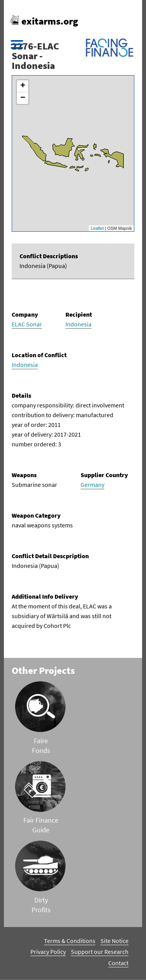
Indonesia (78, 324)
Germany (92, 485)
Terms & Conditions (70, 941)
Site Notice (114, 941)
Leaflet (97, 228)
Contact (118, 963)
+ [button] (23, 86)
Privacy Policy (48, 952)
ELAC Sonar (27, 324)
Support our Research (100, 952)
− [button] (23, 98)
